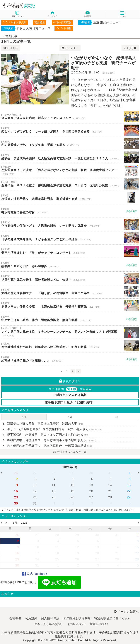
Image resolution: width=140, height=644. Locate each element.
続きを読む (112, 105)
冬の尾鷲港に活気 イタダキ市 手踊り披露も (70, 144)
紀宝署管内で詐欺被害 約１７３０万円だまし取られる (49, 435)
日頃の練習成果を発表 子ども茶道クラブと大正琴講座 (70, 238)
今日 (24, 417)
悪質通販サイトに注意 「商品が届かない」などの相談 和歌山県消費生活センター (70, 171)
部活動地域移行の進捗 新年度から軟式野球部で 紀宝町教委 (70, 346)
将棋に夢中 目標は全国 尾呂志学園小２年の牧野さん (52, 440)
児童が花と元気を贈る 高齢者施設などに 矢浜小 (70, 278)
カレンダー (70, 48)
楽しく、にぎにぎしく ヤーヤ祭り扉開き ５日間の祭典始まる (70, 130)
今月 (116, 417)
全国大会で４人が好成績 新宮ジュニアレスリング (70, 117)
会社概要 (15, 618)
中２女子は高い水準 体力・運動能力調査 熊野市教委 (70, 319)
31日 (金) (11, 48)
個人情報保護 (50, 618)
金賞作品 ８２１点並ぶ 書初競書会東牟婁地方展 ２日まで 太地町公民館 (70, 184)
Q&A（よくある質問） (49, 624)
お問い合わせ (77, 624)
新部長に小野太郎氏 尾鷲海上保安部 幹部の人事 (46, 424)
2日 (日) (130, 48)
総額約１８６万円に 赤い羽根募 (70, 265)
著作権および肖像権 (77, 618)
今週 (70, 417)
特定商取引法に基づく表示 (112, 618)
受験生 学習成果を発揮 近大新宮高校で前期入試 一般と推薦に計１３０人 (70, 157)
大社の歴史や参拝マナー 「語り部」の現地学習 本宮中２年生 (70, 292)
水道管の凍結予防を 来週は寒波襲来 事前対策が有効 (70, 197)
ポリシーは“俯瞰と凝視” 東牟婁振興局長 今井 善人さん (54, 429)
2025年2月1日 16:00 (87, 73)
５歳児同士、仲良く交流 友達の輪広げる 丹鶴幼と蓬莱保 (70, 305)
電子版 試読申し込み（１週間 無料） (70, 403)
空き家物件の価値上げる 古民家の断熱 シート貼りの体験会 (70, 224)
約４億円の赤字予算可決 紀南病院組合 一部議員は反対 (50, 446)
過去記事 (11, 36)
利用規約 (31, 618)
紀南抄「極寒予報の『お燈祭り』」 (70, 359)
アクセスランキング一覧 (70, 452)
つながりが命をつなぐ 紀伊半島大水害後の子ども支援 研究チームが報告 (104, 63)
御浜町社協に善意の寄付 (70, 211)
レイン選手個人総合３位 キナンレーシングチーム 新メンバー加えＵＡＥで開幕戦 (70, 332)
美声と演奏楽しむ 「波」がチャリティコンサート (70, 251)
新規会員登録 (99, 624)
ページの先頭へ (126, 612)
